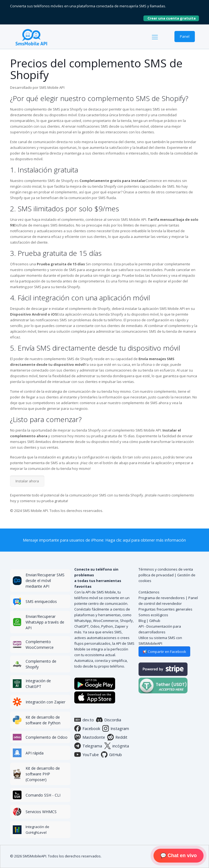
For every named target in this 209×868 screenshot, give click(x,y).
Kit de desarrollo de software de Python (43, 720)
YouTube (87, 754)
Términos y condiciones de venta (166, 569)
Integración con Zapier (45, 702)
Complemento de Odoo (47, 737)
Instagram (116, 728)
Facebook (87, 728)
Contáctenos (149, 592)
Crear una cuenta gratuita (173, 18)
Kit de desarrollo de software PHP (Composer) (43, 774)
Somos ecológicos (153, 615)
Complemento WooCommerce (40, 644)
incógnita (117, 746)
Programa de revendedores (162, 598)
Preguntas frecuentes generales (165, 609)
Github (155, 621)
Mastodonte (90, 737)
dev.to (84, 720)
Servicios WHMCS (41, 812)
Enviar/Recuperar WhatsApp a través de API (45, 622)
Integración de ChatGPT (38, 684)
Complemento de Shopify (41, 664)
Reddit (117, 737)
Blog (142, 621)
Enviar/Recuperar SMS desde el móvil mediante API (45, 581)
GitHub (111, 754)
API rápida (35, 753)
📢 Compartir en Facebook (164, 652)
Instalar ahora (27, 481)
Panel (185, 36)
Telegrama (88, 746)
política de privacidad (156, 575)
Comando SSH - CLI (43, 795)
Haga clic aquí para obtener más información (146, 540)
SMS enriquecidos (41, 601)
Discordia (109, 720)
